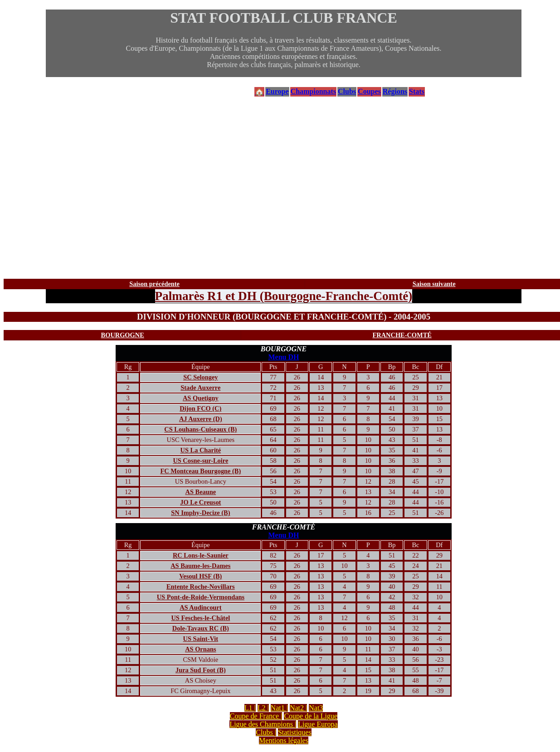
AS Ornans (200, 649)
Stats (417, 91)
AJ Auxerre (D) (201, 419)
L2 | (263, 708)
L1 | (250, 708)
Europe (277, 91)
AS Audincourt (200, 607)
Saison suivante (434, 284)
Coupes (369, 91)
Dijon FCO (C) (200, 408)
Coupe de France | (256, 716)
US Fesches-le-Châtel (200, 618)
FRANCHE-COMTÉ (402, 335)
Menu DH (284, 357)
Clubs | (266, 732)
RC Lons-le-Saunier (201, 555)
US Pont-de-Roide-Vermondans (201, 597)
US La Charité (201, 450)
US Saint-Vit (201, 639)
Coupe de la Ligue (311, 716)
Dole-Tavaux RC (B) (201, 628)
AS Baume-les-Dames (200, 566)
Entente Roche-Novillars (201, 587)
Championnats (313, 91)
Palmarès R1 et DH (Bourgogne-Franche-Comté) (284, 296)
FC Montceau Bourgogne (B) (200, 471)
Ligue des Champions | (263, 724)
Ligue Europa (318, 724)
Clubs (347, 91)
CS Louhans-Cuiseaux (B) (200, 429)
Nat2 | (298, 708)
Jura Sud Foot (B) (201, 670)
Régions (395, 91)
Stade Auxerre (200, 388)
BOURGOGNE (123, 335)
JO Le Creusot (200, 502)
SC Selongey (200, 377)
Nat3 (316, 708)
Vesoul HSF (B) (200, 576)
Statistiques (295, 732)
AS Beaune (201, 492)
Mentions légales (284, 740)
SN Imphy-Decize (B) (200, 513)
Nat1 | (279, 708)
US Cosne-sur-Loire (200, 461)
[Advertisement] (284, 188)
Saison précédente (154, 284)
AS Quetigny (201, 398)
